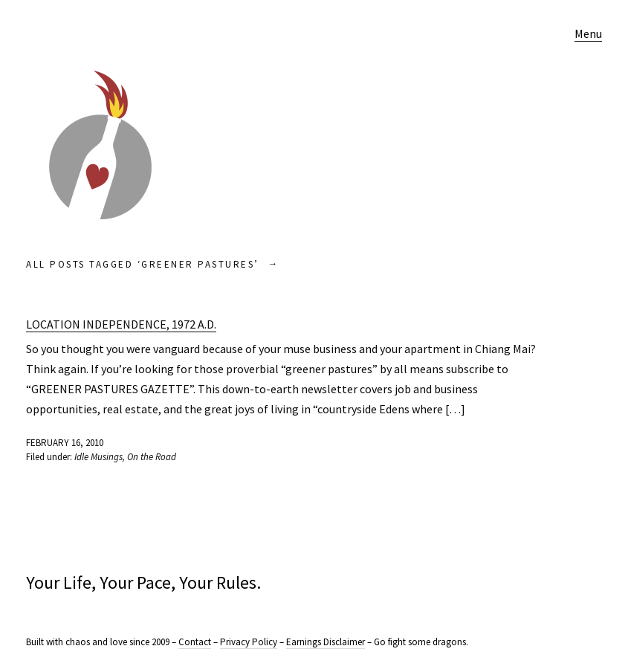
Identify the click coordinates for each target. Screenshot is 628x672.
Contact (195, 642)
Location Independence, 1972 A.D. (121, 324)
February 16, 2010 (65, 443)
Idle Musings (98, 457)
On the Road (152, 457)
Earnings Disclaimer (326, 642)
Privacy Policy (249, 642)
